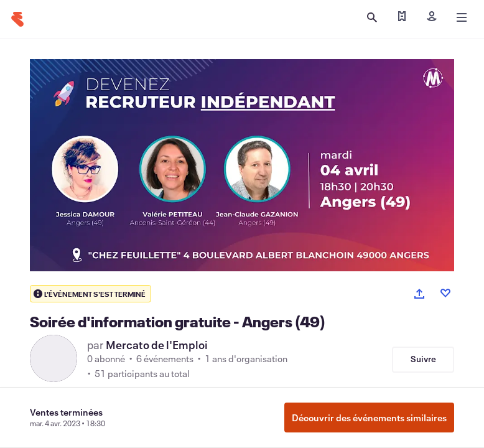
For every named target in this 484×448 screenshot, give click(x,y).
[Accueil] (17, 19)
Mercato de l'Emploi (157, 345)
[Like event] (445, 293)
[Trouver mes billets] (402, 17)
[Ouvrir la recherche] (372, 17)
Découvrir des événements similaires (369, 418)
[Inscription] (432, 17)
